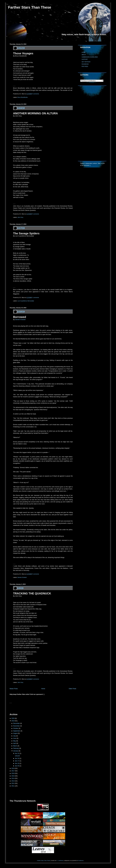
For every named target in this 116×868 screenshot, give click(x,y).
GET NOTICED (86, 62)
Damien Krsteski (20, 320)
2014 (13, 778)
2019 (13, 721)
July (14, 736)
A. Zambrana (60, 861)
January (16, 751)
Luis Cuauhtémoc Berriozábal (26, 301)
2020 (13, 718)
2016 (13, 773)
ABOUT (84, 55)
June (15, 738)
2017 (13, 771)
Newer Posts (14, 689)
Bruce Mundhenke (23, 97)
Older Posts (72, 689)
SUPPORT (85, 59)
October (16, 728)
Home (43, 689)
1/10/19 (21, 312)
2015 (13, 776)
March (15, 746)
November (16, 726)
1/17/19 (21, 228)
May (14, 741)
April (15, 743)
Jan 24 (17, 758)
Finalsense (81, 861)
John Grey (20, 217)
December (16, 723)
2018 (13, 768)
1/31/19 (21, 48)
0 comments (36, 94)
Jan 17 (17, 761)
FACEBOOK (85, 64)
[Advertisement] (37, 707)
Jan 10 (17, 763)
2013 (13, 781)
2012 (13, 783)
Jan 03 (17, 766)
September (17, 731)
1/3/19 (20, 588)
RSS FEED (85, 66)
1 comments (36, 297)
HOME (84, 52)
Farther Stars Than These (30, 7)
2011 (13, 786)
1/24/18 (21, 108)
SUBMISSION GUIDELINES (90, 57)
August (15, 733)
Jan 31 (17, 753)
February (16, 748)
